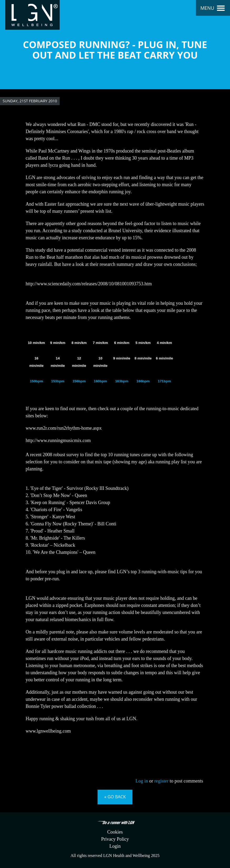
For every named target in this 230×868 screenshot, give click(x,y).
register (161, 781)
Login (115, 846)
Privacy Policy (115, 839)
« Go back (115, 797)
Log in (142, 781)
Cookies (115, 832)
